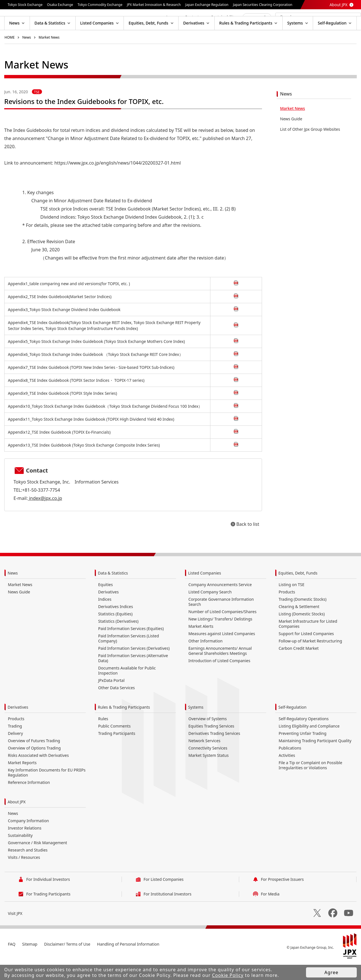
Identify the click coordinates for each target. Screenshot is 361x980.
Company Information (28, 839)
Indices (105, 617)
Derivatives (108, 610)
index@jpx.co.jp (45, 516)
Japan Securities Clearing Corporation (263, 5)
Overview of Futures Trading (34, 759)
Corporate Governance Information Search (221, 620)
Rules (103, 737)
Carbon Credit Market (299, 666)
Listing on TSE (291, 603)
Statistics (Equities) (115, 632)
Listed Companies (205, 591)
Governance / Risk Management (38, 861)
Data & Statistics (113, 591)
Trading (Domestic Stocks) (302, 617)
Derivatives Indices (115, 625)
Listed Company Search (210, 610)
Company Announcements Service (220, 603)
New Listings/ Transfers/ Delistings (220, 637)
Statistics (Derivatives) (118, 639)
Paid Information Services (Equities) (131, 647)
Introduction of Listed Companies (219, 679)
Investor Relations (25, 846)
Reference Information (29, 800)
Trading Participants (117, 751)
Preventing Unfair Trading (302, 751)
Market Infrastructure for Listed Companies (308, 642)
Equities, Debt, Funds (298, 591)
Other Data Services (116, 706)
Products (287, 610)
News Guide (291, 137)
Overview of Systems (208, 737)
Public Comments (114, 744)
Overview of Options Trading (34, 766)
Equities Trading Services (211, 744)
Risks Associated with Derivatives (38, 773)
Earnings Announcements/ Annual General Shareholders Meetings (220, 669)
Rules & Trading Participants (124, 725)
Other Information (205, 659)
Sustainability (20, 853)
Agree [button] (331, 972)
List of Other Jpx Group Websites (310, 147)
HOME (10, 55)
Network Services (204, 759)
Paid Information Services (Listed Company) (129, 656)
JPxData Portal (111, 698)
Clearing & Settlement (299, 625)
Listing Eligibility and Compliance (309, 744)
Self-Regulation (292, 725)
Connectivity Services (208, 766)
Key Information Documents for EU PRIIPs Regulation (47, 791)
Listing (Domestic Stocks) (302, 632)
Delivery (15, 751)
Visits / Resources (24, 875)
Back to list (248, 542)
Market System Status (209, 773)
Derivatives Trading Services (214, 751)
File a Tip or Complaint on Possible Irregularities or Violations (310, 783)
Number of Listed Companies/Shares (222, 630)
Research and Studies (28, 868)
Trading (15, 744)
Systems (196, 725)
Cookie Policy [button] (228, 975)
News (27, 55)
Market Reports (22, 781)
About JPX (338, 5)
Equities (105, 603)
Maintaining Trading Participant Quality (315, 759)
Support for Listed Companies (306, 652)
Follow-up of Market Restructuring (310, 659)
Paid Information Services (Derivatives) (134, 666)
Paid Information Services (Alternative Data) (133, 676)
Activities (287, 773)
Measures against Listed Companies (222, 652)
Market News (49, 55)
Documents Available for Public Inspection (127, 689)
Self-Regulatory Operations (304, 737)
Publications (290, 766)
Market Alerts (201, 644)
